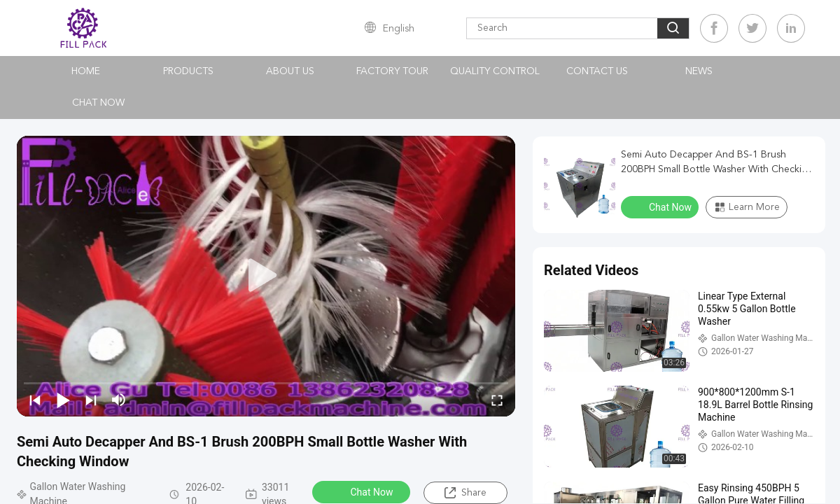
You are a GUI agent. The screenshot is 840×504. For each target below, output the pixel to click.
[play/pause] (63, 400)
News (699, 71)
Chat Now (98, 103)
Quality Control (495, 71)
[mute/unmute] (119, 400)
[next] (91, 400)
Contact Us (597, 71)
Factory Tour (392, 71)
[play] (266, 276)
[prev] (35, 400)
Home (86, 71)
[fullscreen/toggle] (497, 400)
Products (188, 71)
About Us (290, 71)
